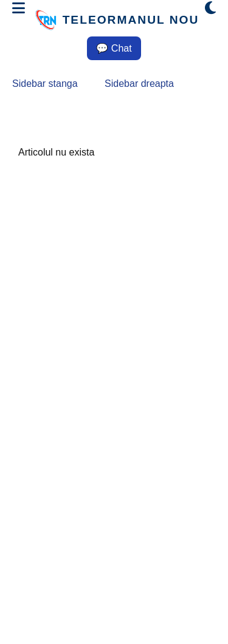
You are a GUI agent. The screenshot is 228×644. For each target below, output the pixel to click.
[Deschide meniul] (19, 9)
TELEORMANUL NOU (131, 20)
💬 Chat (114, 48)
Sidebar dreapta (139, 84)
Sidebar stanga (45, 84)
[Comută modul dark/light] (210, 9)
